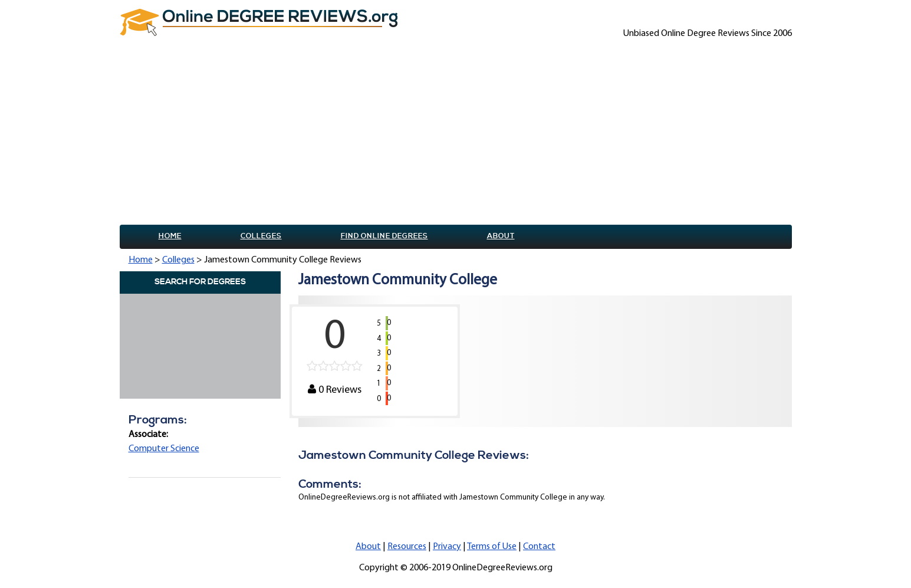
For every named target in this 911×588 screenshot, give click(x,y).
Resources (407, 547)
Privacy (447, 547)
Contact (539, 547)
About (501, 236)
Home (170, 236)
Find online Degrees (384, 236)
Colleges (261, 236)
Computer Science (164, 449)
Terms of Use (492, 547)
